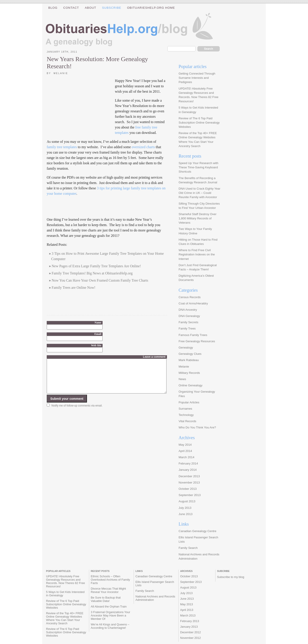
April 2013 (187, 610)
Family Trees (187, 328)
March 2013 (188, 615)
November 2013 (189, 482)
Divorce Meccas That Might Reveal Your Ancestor (108, 590)
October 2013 (188, 489)
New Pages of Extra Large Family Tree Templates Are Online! (96, 266)
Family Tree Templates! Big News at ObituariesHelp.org (92, 273)
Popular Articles (189, 402)
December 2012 (191, 632)
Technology (186, 415)
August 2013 (187, 501)
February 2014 (188, 463)
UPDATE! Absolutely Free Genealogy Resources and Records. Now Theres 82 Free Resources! (65, 581)
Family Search (188, 548)
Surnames (185, 409)
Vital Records (187, 421)
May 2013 (187, 604)
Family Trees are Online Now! (74, 288)
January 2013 (189, 627)
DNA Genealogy (189, 316)
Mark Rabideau (189, 360)
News (182, 379)
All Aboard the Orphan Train (109, 607)
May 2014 (185, 445)
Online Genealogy (191, 385)
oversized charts (143, 147)
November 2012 (191, 638)
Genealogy (186, 348)
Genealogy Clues (190, 354)
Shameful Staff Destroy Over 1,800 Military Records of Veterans (197, 218)
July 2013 (185, 508)
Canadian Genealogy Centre (197, 531)
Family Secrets (188, 322)
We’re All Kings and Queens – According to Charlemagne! (110, 626)
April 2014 (185, 451)
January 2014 (188, 470)
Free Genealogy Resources (197, 341)
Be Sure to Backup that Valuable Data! (106, 599)
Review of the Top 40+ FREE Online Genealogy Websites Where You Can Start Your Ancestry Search (65, 618)
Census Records (190, 297)
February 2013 (190, 621)
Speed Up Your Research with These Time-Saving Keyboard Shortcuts (198, 167)
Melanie (184, 367)
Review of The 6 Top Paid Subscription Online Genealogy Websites (199, 123)
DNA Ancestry (188, 310)
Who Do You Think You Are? (197, 427)
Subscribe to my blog (231, 577)
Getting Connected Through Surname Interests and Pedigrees (197, 78)
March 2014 (186, 457)
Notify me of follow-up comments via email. (77, 412)
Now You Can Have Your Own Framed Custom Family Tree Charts (100, 280)
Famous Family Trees (193, 335)
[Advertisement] (80, 107)
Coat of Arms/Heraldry (193, 303)
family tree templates (62, 147)
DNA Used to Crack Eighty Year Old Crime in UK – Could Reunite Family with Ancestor (199, 193)
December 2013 (189, 476)
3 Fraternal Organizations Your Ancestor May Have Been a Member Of (110, 615)
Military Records (189, 373)
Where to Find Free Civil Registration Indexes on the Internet (197, 254)
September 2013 (190, 495)
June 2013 (186, 514)
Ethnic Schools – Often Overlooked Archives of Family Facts (110, 580)
